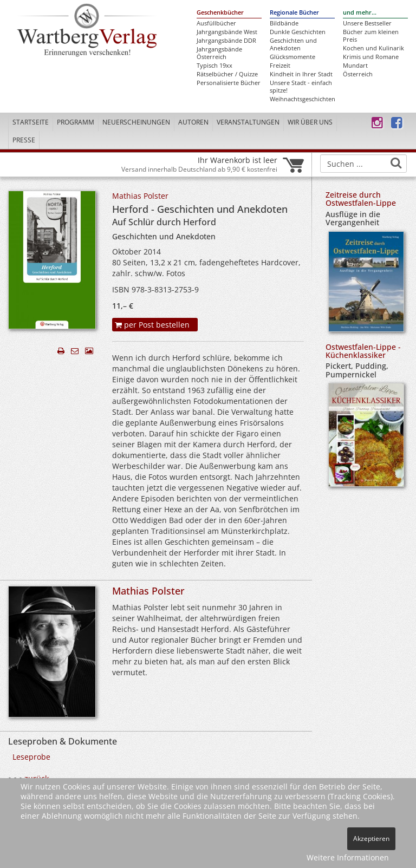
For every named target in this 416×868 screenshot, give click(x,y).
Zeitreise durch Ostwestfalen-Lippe (361, 199)
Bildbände (284, 23)
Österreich (358, 74)
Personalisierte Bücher (229, 83)
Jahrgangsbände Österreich (219, 53)
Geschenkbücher (220, 12)
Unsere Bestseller (367, 23)
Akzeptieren (371, 838)
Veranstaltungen (248, 122)
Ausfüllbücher (216, 23)
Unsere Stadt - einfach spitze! (301, 87)
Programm (76, 122)
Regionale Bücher (294, 12)
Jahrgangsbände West (227, 32)
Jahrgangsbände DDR (226, 41)
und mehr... (360, 12)
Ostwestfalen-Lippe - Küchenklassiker (363, 351)
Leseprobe (31, 757)
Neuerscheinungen (136, 122)
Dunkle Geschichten (298, 32)
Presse (24, 140)
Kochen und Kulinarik (373, 48)
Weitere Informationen (348, 857)
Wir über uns (310, 122)
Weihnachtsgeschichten (302, 99)
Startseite (31, 122)
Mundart (355, 66)
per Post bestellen (152, 325)
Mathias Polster (140, 196)
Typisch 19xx (214, 66)
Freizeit (280, 66)
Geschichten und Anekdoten (293, 44)
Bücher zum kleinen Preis (371, 36)
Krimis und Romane (371, 57)
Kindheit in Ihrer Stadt (301, 74)
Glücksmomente (292, 57)
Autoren (193, 122)
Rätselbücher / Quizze (227, 74)
